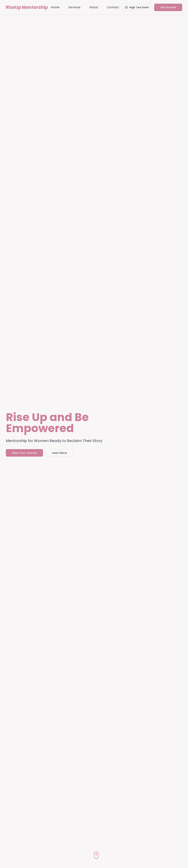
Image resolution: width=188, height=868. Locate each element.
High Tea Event (137, 7)
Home (55, 7)
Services (74, 7)
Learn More (59, 453)
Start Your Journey (24, 453)
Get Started (168, 7)
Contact (113, 7)
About (94, 7)
